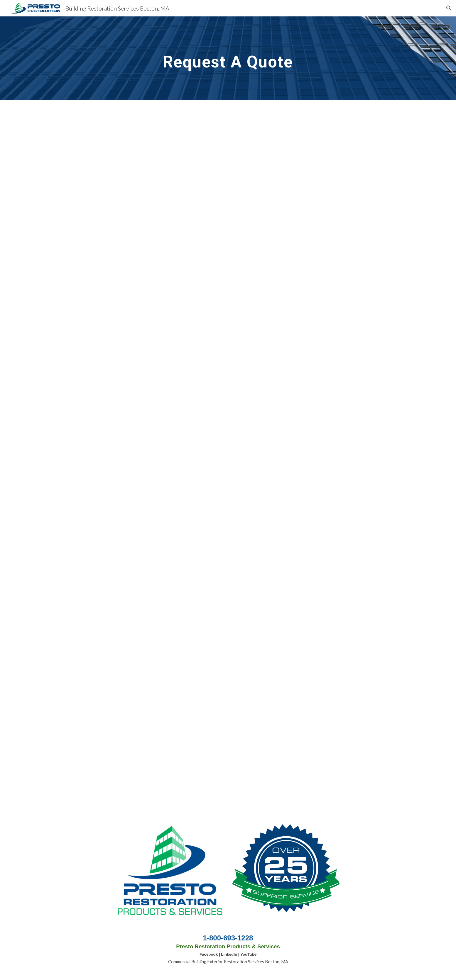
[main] (228, 58)
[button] (449, 8)
